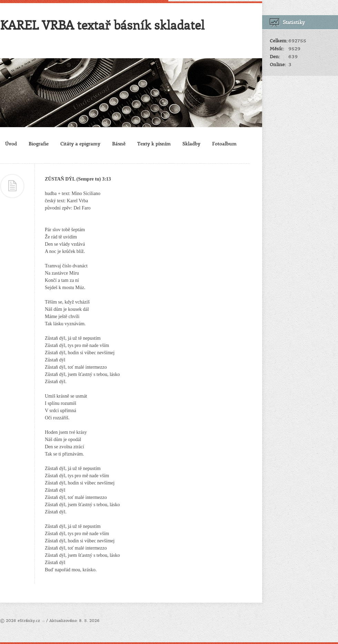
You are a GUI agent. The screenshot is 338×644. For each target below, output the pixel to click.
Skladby (191, 144)
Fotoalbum (224, 144)
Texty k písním (154, 144)
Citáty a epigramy (80, 144)
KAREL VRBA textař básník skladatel (102, 25)
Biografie (39, 144)
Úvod (11, 144)
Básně (119, 144)
